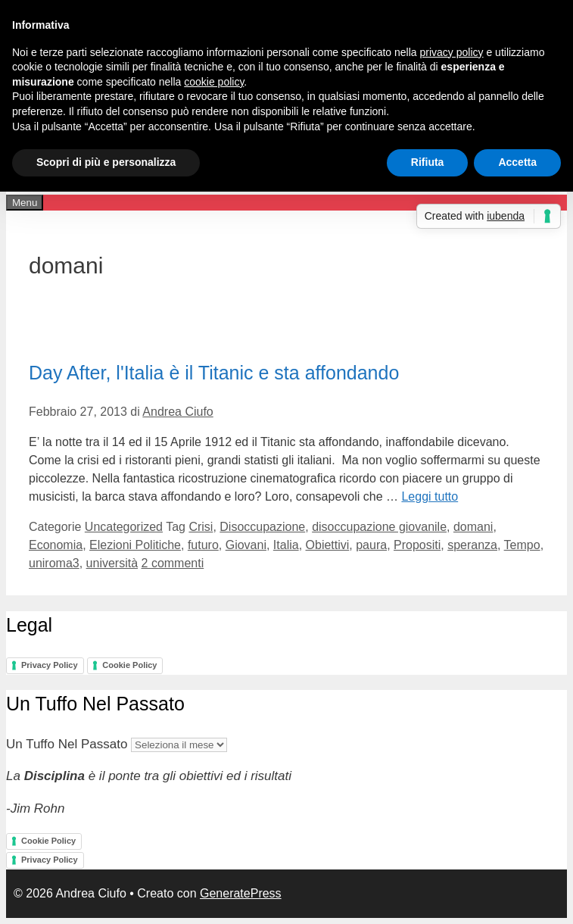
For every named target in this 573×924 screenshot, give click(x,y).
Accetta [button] (517, 162)
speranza (472, 545)
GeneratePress (241, 893)
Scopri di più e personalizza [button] (106, 162)
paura (371, 545)
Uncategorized (124, 527)
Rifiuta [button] (428, 162)
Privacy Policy (50, 665)
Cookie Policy (129, 665)
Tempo (522, 545)
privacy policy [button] (452, 52)
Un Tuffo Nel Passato (67, 744)
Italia (286, 545)
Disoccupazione (262, 527)
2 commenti (173, 563)
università (112, 563)
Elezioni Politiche (135, 545)
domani (473, 527)
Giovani (246, 545)
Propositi (417, 545)
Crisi (201, 527)
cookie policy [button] (214, 82)
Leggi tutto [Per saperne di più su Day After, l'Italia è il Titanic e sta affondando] (430, 496)
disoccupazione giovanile (379, 527)
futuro (203, 545)
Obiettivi (328, 545)
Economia (56, 545)
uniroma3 (54, 563)
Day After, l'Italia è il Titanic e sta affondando (214, 373)
